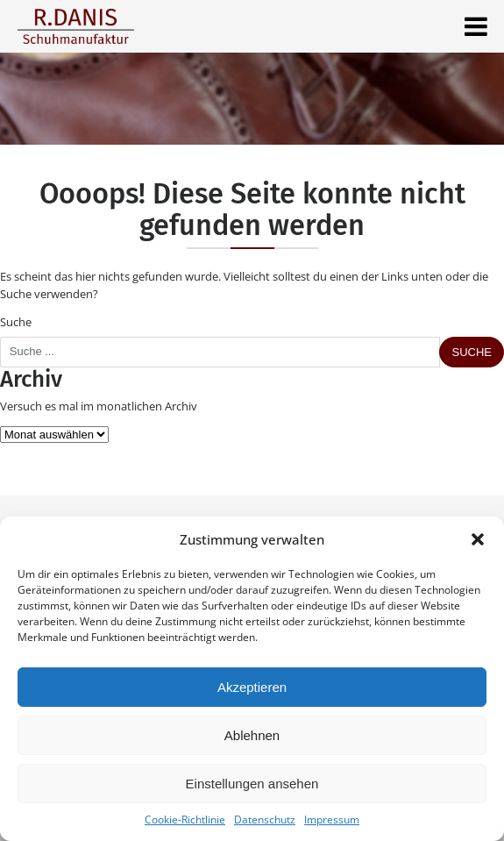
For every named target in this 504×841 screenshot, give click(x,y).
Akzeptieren (252, 687)
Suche (16, 322)
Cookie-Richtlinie (185, 820)
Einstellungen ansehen (252, 784)
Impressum (332, 820)
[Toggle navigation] (476, 26)
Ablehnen (252, 735)
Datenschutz (265, 820)
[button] (478, 539)
